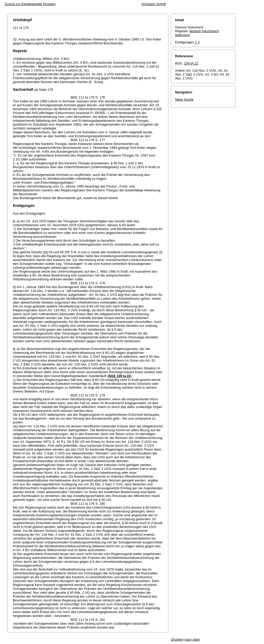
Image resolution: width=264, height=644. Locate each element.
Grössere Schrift (154, 4)
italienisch (182, 35)
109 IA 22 (191, 63)
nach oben (192, 639)
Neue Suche (184, 99)
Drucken (49, 4)
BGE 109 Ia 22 (119, 376)
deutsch (195, 31)
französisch (211, 31)
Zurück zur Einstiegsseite (23, 4)
